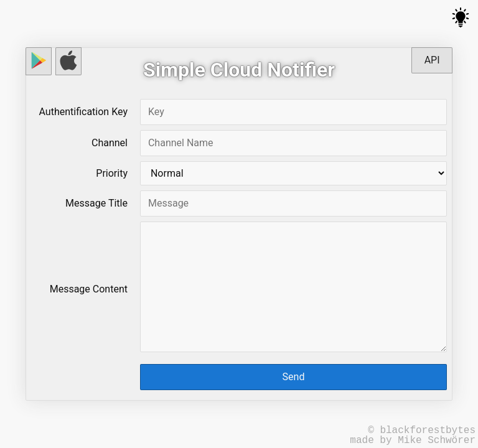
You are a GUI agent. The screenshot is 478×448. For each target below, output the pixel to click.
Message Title (96, 203)
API (432, 60)
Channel (110, 143)
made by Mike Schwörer (413, 441)
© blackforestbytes (422, 431)
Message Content (89, 289)
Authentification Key (83, 112)
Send (294, 377)
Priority (112, 173)
